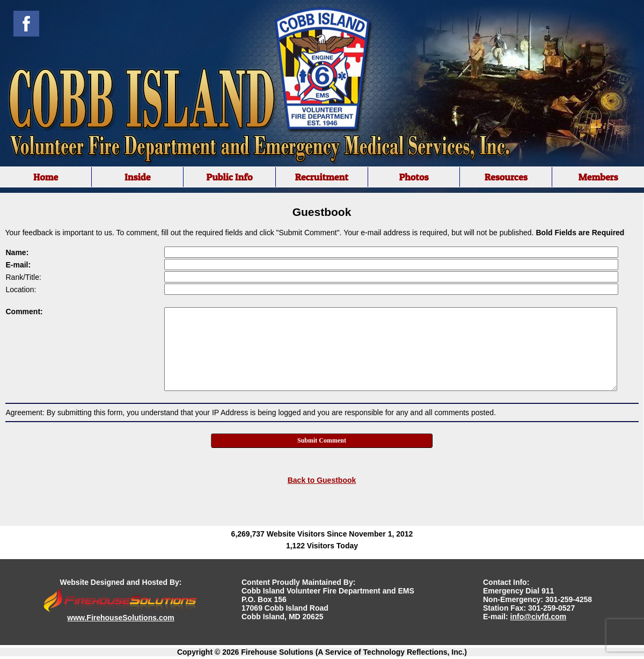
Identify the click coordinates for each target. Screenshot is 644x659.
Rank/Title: (24, 277)
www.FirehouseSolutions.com (120, 618)
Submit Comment (322, 440)
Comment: (24, 312)
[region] (322, 177)
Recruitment (321, 177)
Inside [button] (138, 177)
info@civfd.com (539, 617)
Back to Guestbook (322, 480)
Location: (21, 289)
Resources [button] (506, 177)
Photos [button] (414, 177)
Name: (17, 252)
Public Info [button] (229, 177)
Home (46, 177)
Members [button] (598, 177)
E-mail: (19, 265)
